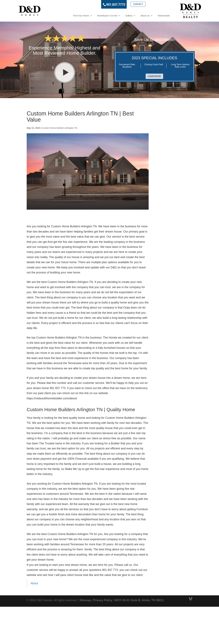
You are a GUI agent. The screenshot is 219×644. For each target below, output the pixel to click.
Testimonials (151, 16)
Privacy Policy (103, 600)
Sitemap (85, 600)
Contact (125, 4)
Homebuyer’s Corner (94, 16)
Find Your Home (68, 16)
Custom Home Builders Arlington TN (60, 128)
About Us (132, 16)
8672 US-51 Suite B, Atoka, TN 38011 (139, 600)
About (34, 583)
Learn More (154, 76)
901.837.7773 (103, 5)
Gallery (116, 16)
